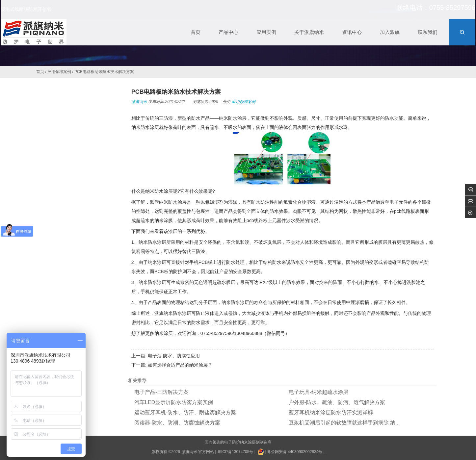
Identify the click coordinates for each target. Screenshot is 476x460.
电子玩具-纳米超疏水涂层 (318, 392)
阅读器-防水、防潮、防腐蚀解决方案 (177, 423)
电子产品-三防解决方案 (161, 392)
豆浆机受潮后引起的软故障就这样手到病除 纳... (344, 423)
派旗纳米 (139, 102)
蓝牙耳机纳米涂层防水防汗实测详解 (331, 412)
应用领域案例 (59, 72)
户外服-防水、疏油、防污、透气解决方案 (337, 402)
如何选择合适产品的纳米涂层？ (180, 365)
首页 (40, 72)
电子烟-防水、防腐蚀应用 (174, 356)
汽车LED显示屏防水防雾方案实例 (174, 402)
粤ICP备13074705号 (235, 452)
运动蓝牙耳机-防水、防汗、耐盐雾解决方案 (185, 412)
